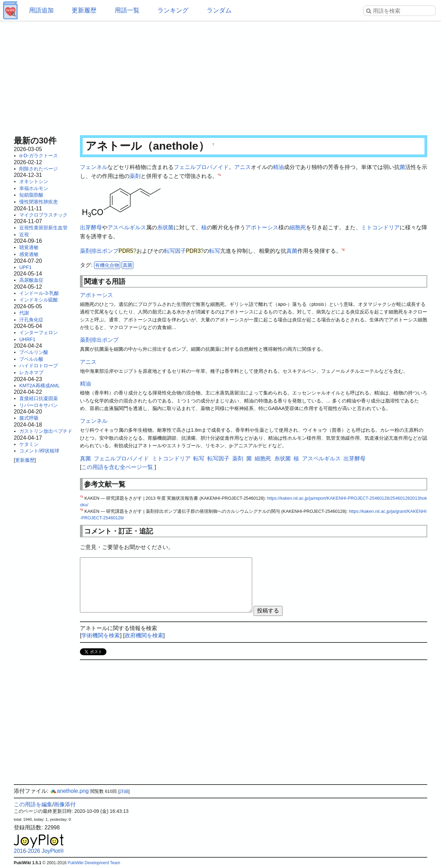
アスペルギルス (127, 227)
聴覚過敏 (29, 247)
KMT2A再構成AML (39, 386)
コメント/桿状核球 (39, 451)
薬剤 (135, 176)
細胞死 (298, 227)
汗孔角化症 (31, 320)
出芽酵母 (91, 227)
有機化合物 (107, 265)
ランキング (173, 10)
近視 (24, 235)
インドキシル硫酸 (39, 300)
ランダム (219, 10)
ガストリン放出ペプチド (46, 431)
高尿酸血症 (31, 280)
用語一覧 (127, 10)
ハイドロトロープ (39, 366)
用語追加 (41, 10)
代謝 (24, 313)
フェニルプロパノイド (201, 167)
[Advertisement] (220, 76)
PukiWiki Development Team (94, 863)
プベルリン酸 (34, 352)
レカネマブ (31, 372)
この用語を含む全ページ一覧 (117, 467)
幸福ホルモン (34, 188)
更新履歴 (84, 10)
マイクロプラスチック (43, 215)
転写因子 (175, 251)
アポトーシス (262, 227)
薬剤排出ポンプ (99, 251)
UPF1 (25, 267)
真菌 (292, 251)
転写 (215, 251)
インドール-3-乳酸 (39, 293)
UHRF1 (27, 339)
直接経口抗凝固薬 (39, 398)
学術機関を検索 (101, 635)
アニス (243, 167)
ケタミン (29, 444)
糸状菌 (165, 227)
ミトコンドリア (380, 227)
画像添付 (65, 804)
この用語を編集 (33, 804)
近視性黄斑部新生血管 (43, 228)
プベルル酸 (31, 359)
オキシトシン (34, 181)
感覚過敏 (29, 254)
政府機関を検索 (144, 635)
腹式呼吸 (29, 418)
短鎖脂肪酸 (31, 195)
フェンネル (94, 167)
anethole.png (69, 791)
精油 (278, 167)
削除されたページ (39, 169)
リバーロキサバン (39, 405)
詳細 (124, 791)
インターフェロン (39, 332)
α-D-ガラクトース (39, 156)
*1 (219, 174)
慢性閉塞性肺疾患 (39, 202)
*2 (343, 249)
